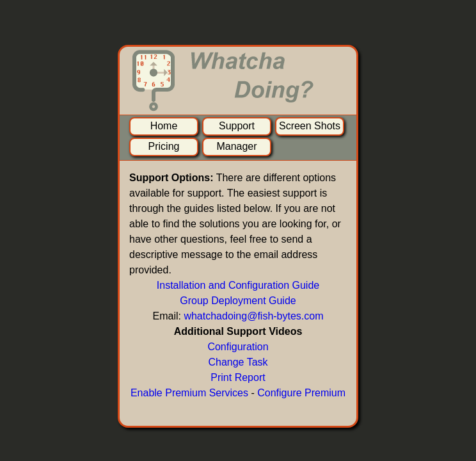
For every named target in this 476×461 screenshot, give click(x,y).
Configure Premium (301, 393)
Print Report (238, 377)
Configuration (238, 347)
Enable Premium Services (189, 393)
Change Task (238, 362)
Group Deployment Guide (238, 301)
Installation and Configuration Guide (238, 285)
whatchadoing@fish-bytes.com (253, 316)
